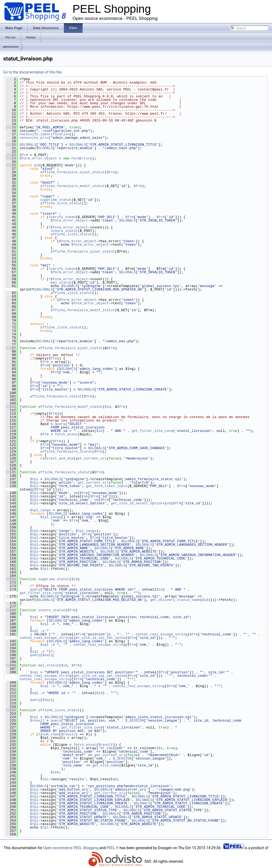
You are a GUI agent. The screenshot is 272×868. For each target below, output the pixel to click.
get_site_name (106, 765)
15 (11, 127)
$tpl (34, 479)
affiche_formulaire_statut (56, 396)
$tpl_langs (40, 510)
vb (38, 165)
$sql (34, 617)
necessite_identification (44, 134)
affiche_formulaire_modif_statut (73, 186)
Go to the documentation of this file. (33, 72)
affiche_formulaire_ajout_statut (73, 172)
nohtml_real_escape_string (162, 634)
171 (11, 579)
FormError (81, 158)
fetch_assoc (66, 434)
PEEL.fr (113, 848)
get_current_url (91, 458)
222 (11, 710)
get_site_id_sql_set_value (99, 638)
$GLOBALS (28, 145)
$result (37, 721)
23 (11, 155)
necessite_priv (34, 138)
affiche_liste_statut (61, 203)
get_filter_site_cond (152, 431)
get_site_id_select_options (138, 503)
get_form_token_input (107, 486)
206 (11, 665)
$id (108, 407)
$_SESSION (135, 721)
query (60, 424)
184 (11, 610)
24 (11, 158)
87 (11, 348)
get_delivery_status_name (175, 600)
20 (11, 145)
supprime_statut (56, 200)
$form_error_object (38, 158)
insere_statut (64, 231)
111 (11, 407)
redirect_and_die (57, 458)
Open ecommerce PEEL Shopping (71, 848)
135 (11, 472)
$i (42, 741)
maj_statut (61, 283)
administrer (11, 47)
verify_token (63, 217)
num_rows (51, 734)
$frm (24, 155)
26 (11, 165)
